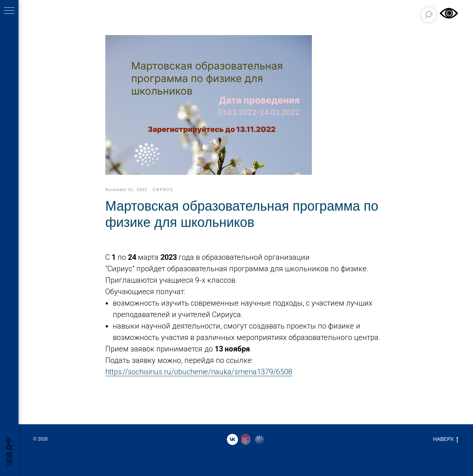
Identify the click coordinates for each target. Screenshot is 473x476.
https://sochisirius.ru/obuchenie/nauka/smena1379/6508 (199, 372)
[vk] (232, 439)
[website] (246, 439)
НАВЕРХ (446, 439)
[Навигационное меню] (9, 11)
